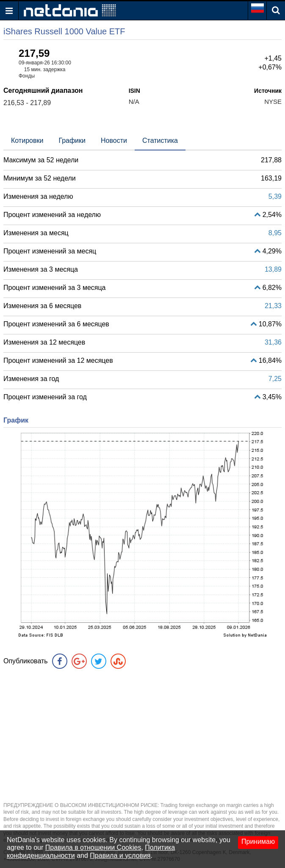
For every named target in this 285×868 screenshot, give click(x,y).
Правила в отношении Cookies (93, 847)
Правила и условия (120, 855)
